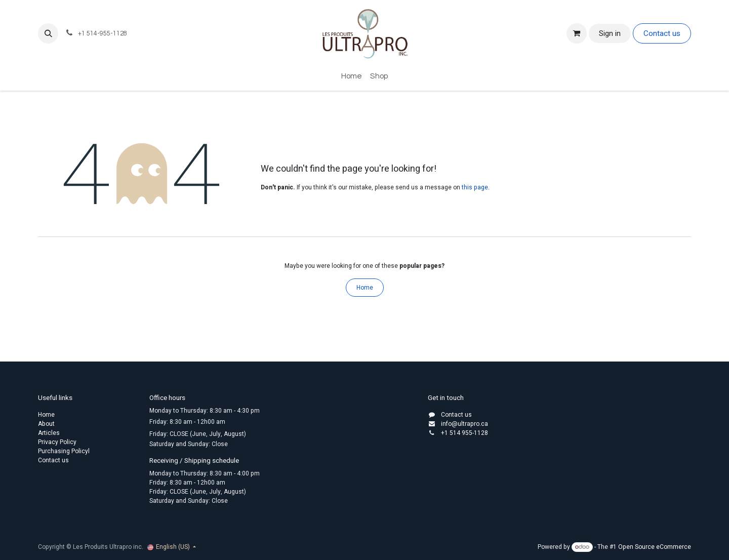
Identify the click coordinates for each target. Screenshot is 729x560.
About (46, 424)
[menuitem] (352, 77)
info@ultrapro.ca (464, 424)
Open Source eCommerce (655, 547)
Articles (49, 433)
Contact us (662, 33)
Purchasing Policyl (64, 451)
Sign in (610, 33)
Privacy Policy (57, 442)
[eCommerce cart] (577, 33)
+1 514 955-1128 (464, 433)
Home (365, 288)
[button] (48, 33)
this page (475, 187)
